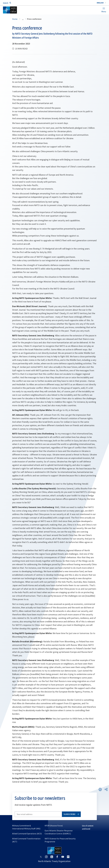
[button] (101, 3)
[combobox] (101, 3)
